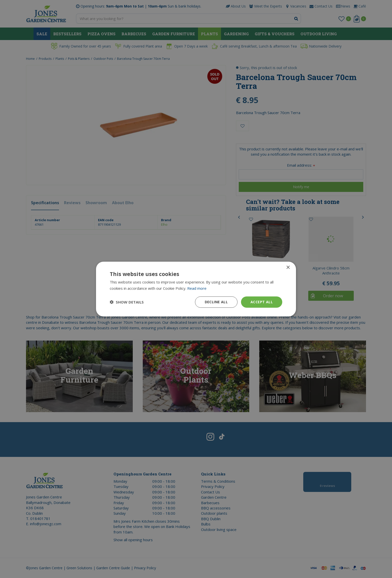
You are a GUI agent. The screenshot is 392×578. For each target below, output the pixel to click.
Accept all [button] (262, 302)
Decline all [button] (216, 302)
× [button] (288, 268)
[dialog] (196, 289)
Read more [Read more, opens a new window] (197, 288)
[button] (127, 302)
